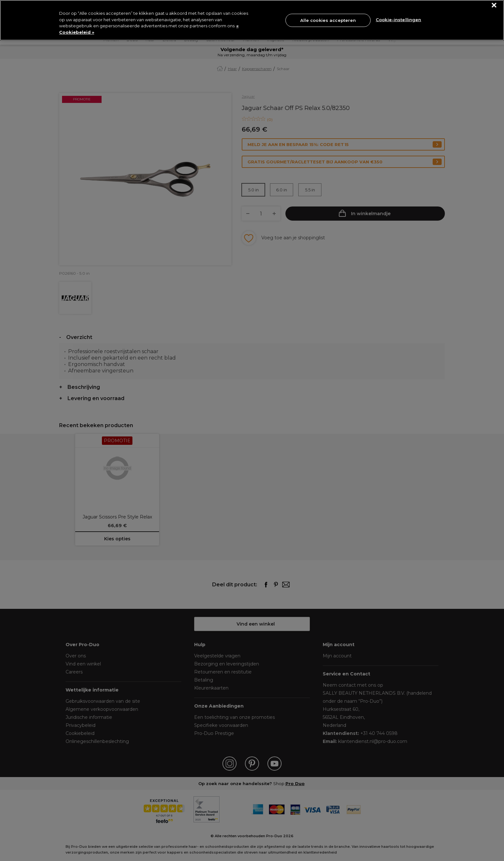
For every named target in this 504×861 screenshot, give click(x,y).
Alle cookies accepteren (328, 20)
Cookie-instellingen (398, 20)
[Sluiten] (494, 5)
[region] (252, 20)
